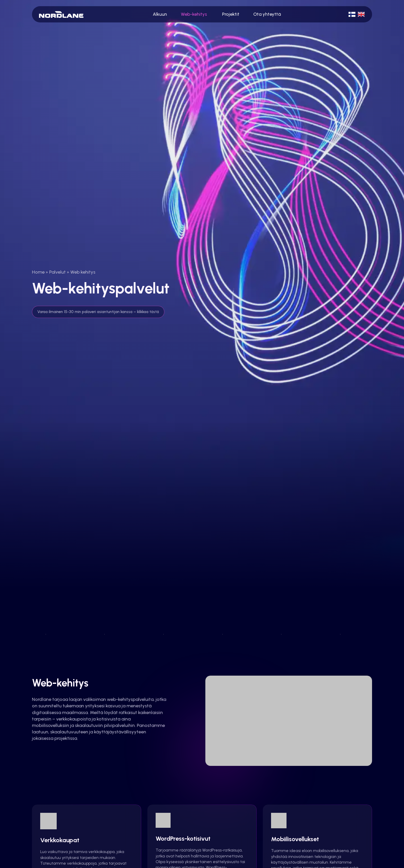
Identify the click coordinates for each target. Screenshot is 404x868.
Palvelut (57, 272)
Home (38, 272)
